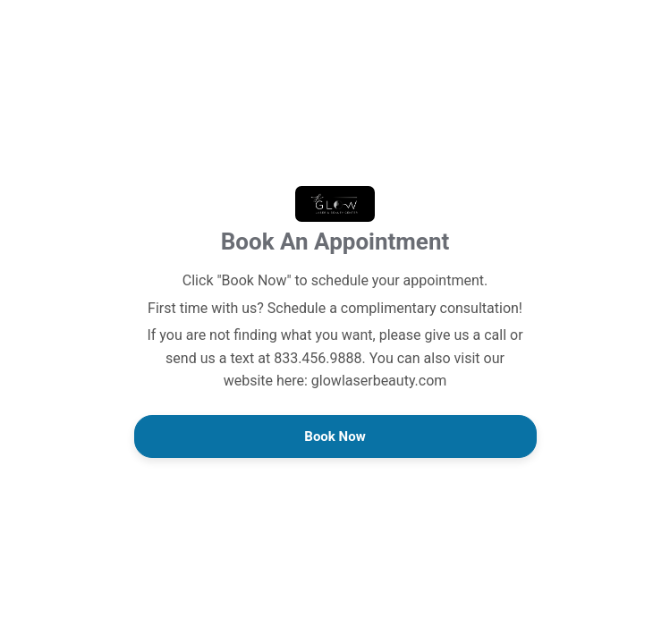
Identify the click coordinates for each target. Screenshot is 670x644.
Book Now (335, 436)
